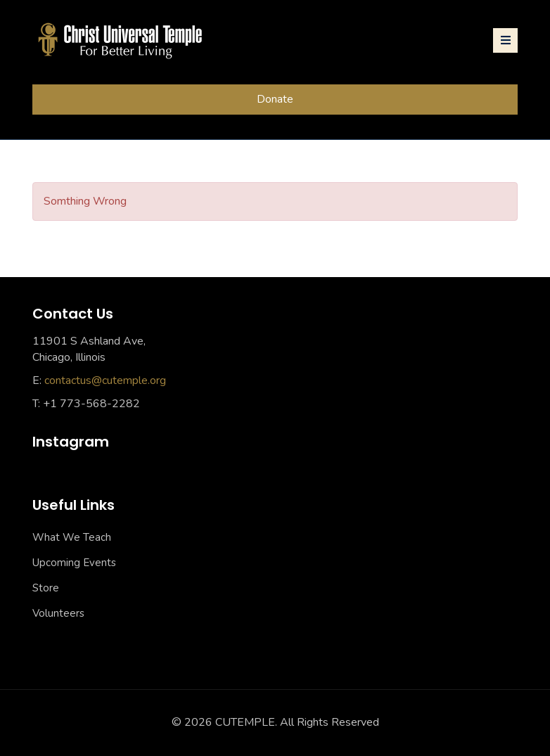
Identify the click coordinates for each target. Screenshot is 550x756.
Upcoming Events (74, 563)
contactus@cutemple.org (105, 380)
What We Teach (72, 537)
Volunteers (58, 613)
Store (46, 588)
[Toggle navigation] (505, 40)
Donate (275, 99)
